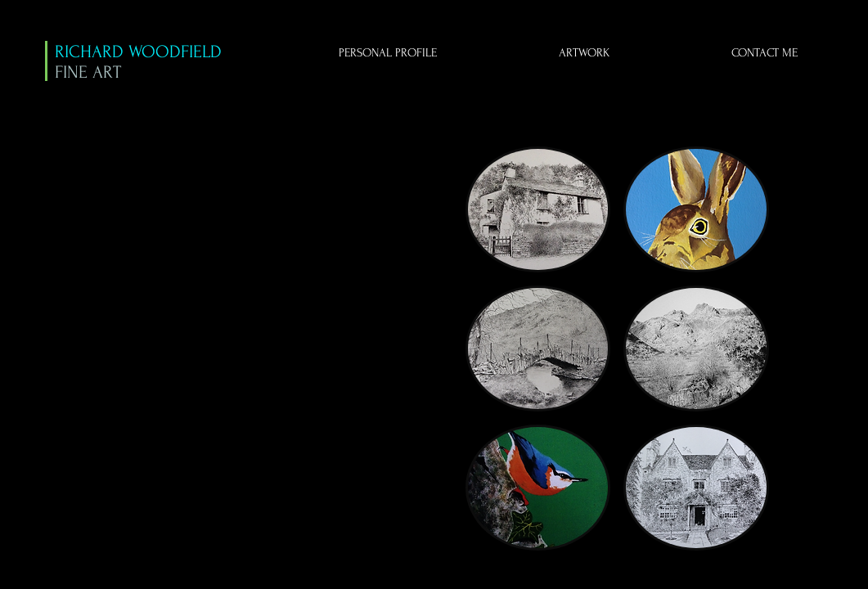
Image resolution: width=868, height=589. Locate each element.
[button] (538, 209)
